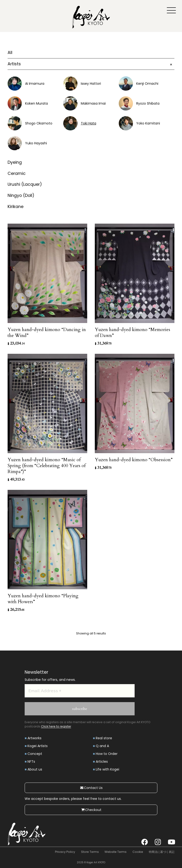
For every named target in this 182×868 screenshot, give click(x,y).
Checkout (91, 810)
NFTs (31, 762)
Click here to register (56, 726)
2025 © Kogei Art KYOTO (91, 862)
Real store (104, 738)
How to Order (107, 754)
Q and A (102, 746)
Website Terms (116, 852)
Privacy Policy (65, 852)
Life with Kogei (107, 769)
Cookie (138, 852)
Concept (35, 754)
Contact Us (91, 788)
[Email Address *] (80, 691)
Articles (102, 762)
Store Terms (90, 852)
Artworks (34, 738)
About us (35, 769)
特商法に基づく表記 (162, 852)
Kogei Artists (38, 746)
